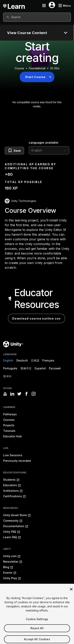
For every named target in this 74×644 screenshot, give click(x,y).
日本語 (35, 360)
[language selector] (49, 150)
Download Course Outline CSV (37, 318)
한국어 (7, 376)
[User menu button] (52, 5)
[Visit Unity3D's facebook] (26, 394)
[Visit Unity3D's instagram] (34, 394)
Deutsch (22, 360)
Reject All (37, 632)
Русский (55, 368)
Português (10, 368)
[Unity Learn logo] (14, 6)
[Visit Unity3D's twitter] (19, 394)
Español (40, 368)
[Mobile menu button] (65, 6)
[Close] (71, 593)
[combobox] (37, 17)
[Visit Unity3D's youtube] (5, 394)
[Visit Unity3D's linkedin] (12, 394)
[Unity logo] (13, 344)
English (8, 360)
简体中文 (26, 368)
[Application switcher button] (44, 6)
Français (48, 360)
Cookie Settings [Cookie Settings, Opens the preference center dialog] (37, 623)
